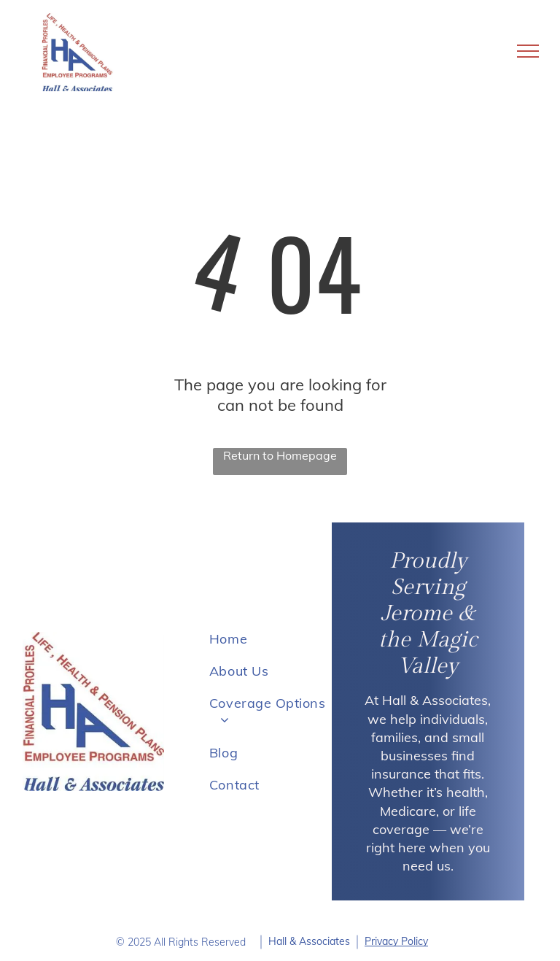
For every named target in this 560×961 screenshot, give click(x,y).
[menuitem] (268, 638)
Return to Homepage (280, 455)
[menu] (528, 51)
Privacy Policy (396, 941)
